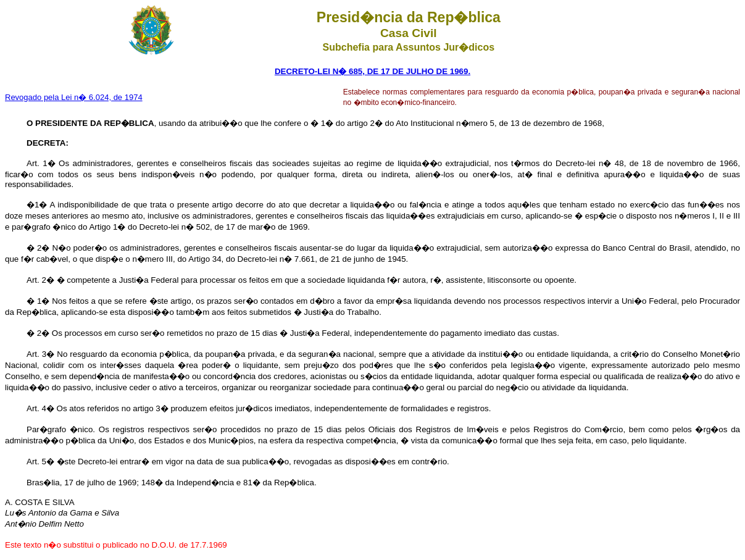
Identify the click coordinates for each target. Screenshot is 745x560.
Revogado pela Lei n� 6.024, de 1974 (74, 97)
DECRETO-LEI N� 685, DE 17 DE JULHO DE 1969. (372, 71)
